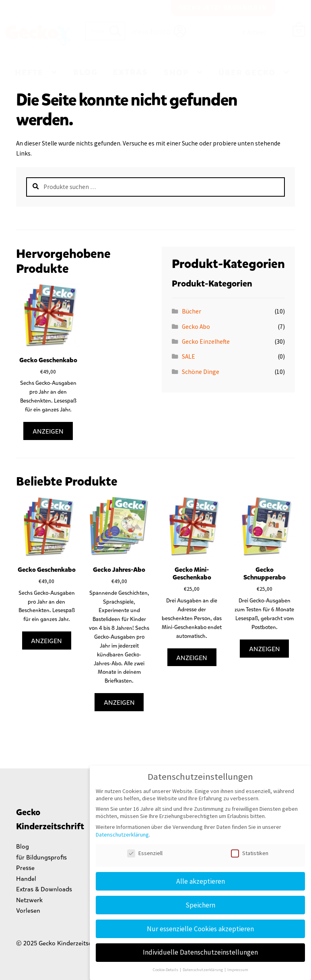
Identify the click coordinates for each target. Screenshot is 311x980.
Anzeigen (48, 431)
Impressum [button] (238, 970)
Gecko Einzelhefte (206, 342)
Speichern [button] (200, 905)
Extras (131, 72)
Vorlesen (28, 910)
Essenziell (145, 853)
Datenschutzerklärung (122, 835)
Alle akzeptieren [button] (201, 881)
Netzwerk (29, 900)
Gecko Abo (196, 327)
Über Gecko (247, 73)
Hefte (29, 73)
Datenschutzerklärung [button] (203, 970)
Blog (85, 72)
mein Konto (151, 31)
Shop (176, 73)
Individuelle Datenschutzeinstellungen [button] (200, 952)
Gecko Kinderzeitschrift (38, 36)
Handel (26, 879)
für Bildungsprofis (41, 857)
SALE (188, 356)
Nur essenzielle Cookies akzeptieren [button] (200, 929)
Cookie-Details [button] (166, 970)
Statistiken (250, 853)
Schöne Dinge (201, 372)
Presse (25, 868)
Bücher (192, 311)
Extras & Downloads (44, 889)
